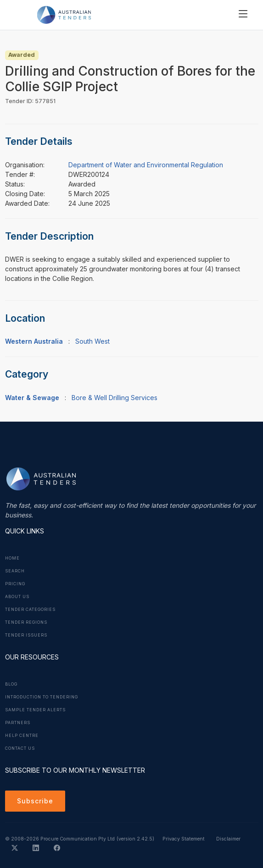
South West (92, 341)
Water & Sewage (32, 398)
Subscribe (35, 801)
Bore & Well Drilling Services (115, 398)
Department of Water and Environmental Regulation (146, 165)
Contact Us (20, 748)
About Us (17, 597)
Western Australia (34, 341)
